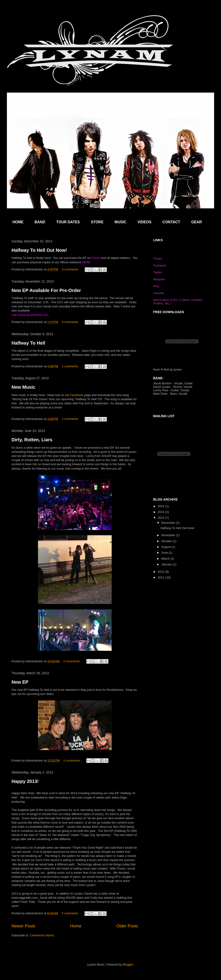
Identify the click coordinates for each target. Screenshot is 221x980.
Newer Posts (23, 926)
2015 (161, 506)
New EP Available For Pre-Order (46, 290)
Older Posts (127, 926)
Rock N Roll (161, 370)
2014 (161, 512)
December (169, 523)
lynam (178, 370)
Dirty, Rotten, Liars (32, 440)
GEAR (197, 222)
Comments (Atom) (42, 935)
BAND (40, 222)
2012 (161, 572)
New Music (23, 387)
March (166, 559)
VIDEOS (144, 222)
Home (76, 926)
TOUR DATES (68, 222)
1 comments (70, 366)
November (169, 535)
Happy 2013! (25, 781)
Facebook (77, 395)
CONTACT (171, 222)
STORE (97, 222)
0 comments (70, 269)
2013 (161, 518)
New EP (20, 682)
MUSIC (121, 222)
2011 (161, 577)
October (167, 541)
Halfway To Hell (28, 343)
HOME (18, 222)
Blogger (128, 964)
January (167, 564)
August (166, 547)
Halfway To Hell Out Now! (39, 250)
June (165, 553)
